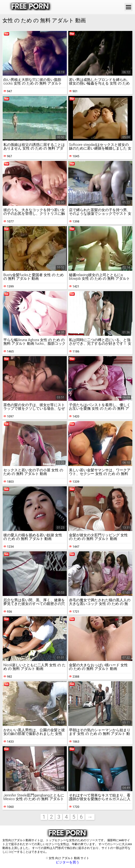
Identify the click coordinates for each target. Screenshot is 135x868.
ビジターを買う (67, 862)
